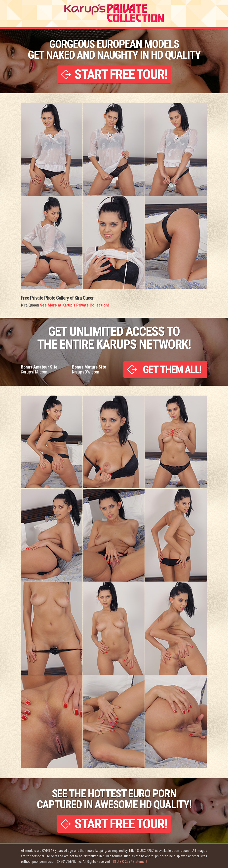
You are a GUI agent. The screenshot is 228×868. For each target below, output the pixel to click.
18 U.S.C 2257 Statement (130, 862)
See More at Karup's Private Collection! (74, 305)
